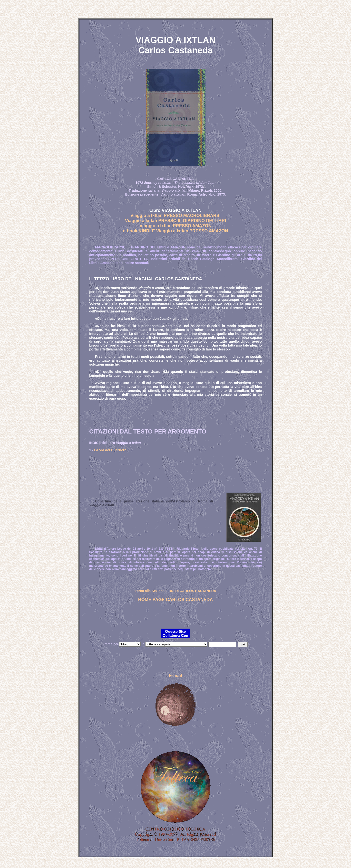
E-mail (175, 676)
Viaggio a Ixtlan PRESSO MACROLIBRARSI (175, 216)
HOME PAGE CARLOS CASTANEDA (175, 600)
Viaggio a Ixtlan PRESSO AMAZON (175, 226)
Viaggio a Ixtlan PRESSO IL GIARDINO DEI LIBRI (175, 221)
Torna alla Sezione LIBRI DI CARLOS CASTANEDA (175, 591)
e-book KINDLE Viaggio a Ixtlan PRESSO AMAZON (175, 231)
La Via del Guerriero (110, 450)
